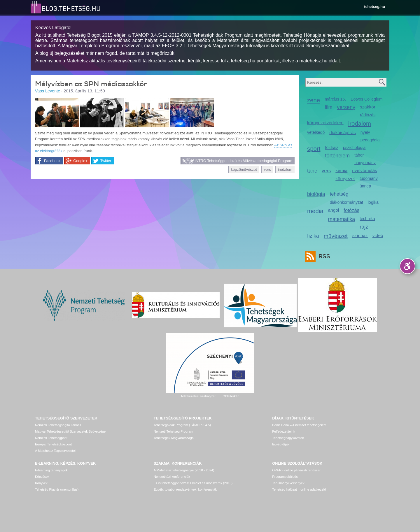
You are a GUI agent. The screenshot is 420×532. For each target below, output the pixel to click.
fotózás (351, 210)
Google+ (80, 161)
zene (314, 100)
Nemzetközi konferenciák (172, 477)
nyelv (365, 132)
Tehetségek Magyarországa (174, 438)
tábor (359, 155)
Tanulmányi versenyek (288, 483)
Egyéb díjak (281, 444)
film (328, 107)
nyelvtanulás (364, 170)
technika (367, 219)
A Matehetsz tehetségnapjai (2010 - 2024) (184, 470)
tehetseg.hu (374, 7)
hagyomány (365, 163)
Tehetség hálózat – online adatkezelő (299, 489)
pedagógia (370, 140)
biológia (316, 194)
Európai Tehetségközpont (53, 444)
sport (314, 149)
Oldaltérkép (231, 396)
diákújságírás (343, 132)
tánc (312, 171)
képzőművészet (244, 170)
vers (267, 170)
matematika (342, 219)
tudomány (369, 178)
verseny (346, 107)
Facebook (52, 161)
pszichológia (354, 148)
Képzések (42, 477)
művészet (336, 236)
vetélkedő (316, 132)
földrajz (332, 148)
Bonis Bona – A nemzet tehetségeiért (299, 425)
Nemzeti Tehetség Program (173, 431)
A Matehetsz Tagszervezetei (55, 451)
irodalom (285, 170)
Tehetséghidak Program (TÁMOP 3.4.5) (182, 425)
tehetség (339, 194)
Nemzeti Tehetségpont (51, 438)
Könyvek (41, 483)
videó (378, 235)
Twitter (106, 161)
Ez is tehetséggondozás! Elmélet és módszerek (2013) (193, 483)
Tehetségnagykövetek (288, 438)
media (315, 211)
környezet (345, 179)
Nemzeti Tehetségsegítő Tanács (58, 425)
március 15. (335, 99)
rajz (364, 227)
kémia (341, 170)
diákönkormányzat (346, 202)
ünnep (365, 186)
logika (373, 202)
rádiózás (368, 115)
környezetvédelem (325, 123)
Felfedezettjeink (283, 431)
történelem (338, 156)
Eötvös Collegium (367, 99)
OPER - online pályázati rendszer (296, 470)
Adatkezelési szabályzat (198, 396)
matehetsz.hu (313, 61)
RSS (323, 256)
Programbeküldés (285, 477)
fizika (313, 236)
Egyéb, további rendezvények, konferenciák (185, 489)
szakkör (368, 107)
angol (334, 210)
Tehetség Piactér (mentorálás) (57, 489)
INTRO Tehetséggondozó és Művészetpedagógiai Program (243, 161)
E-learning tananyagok (51, 470)
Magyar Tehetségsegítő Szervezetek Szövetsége (70, 431)
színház (360, 235)
